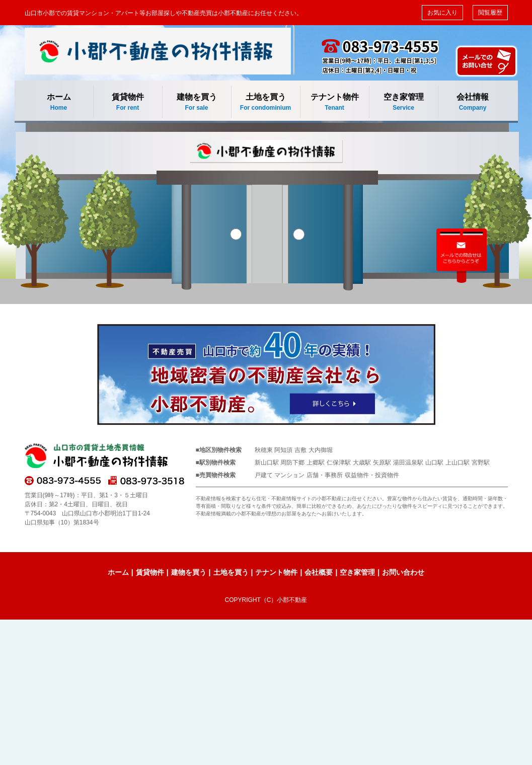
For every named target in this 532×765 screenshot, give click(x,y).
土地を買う (266, 102)
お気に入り (442, 13)
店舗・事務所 (325, 475)
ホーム (59, 102)
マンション (289, 475)
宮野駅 (481, 463)
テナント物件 (335, 102)
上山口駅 (458, 463)
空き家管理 (404, 102)
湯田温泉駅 (408, 463)
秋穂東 (264, 450)
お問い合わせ (403, 572)
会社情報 (473, 102)
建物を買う (197, 102)
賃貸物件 (128, 102)
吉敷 (300, 450)
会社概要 (319, 572)
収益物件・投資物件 (372, 475)
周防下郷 (292, 463)
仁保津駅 (339, 463)
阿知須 (283, 450)
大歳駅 (362, 463)
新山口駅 (267, 463)
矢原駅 (382, 463)
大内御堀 (321, 450)
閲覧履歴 (490, 13)
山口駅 (434, 463)
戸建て (264, 475)
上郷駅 (316, 463)
